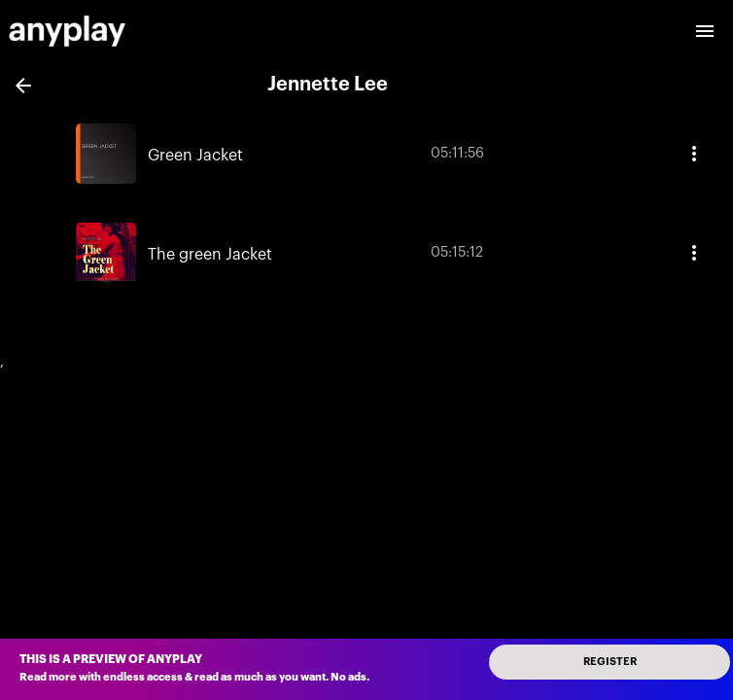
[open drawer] (705, 31)
